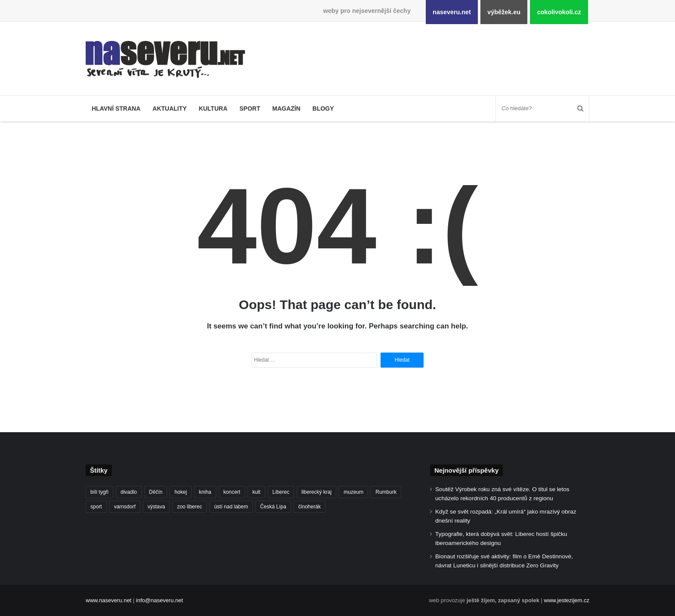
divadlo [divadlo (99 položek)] (129, 492)
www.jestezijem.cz (567, 600)
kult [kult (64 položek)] (256, 492)
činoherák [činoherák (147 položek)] (310, 507)
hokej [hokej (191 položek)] (181, 492)
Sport (250, 108)
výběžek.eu (504, 12)
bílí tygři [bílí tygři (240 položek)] (99, 492)
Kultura (213, 108)
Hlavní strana (116, 108)
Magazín (286, 108)
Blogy (323, 108)
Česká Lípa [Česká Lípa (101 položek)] (273, 507)
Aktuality (169, 108)
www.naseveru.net (108, 600)
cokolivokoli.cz (559, 12)
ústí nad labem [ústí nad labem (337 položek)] (231, 507)
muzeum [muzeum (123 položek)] (353, 492)
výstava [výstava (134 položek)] (156, 507)
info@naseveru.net (159, 600)
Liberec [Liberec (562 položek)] (281, 492)
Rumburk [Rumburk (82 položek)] (386, 492)
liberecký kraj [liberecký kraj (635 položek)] (316, 492)
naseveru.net (452, 12)
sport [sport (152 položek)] (96, 507)
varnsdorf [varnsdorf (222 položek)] (125, 507)
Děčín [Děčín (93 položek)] (156, 492)
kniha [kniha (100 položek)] (205, 492)
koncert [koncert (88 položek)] (232, 492)
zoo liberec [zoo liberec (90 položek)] (189, 507)
